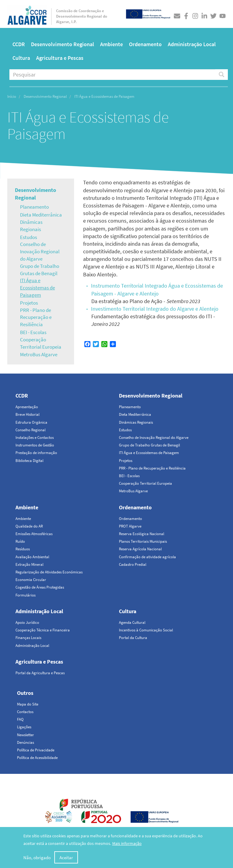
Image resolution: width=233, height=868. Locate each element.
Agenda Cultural (132, 622)
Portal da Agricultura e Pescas (40, 673)
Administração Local (192, 44)
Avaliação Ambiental (32, 557)
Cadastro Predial (133, 564)
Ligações (24, 727)
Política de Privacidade (36, 750)
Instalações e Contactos (35, 437)
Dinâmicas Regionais (31, 226)
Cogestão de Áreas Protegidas (40, 587)
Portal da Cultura (133, 638)
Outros (25, 693)
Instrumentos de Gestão (35, 445)
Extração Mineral (29, 564)
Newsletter (25, 735)
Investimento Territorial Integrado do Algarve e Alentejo (155, 309)
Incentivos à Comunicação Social (146, 630)
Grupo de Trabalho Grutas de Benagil (40, 270)
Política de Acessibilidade (37, 758)
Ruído (20, 541)
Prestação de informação (36, 453)
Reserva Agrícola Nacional (140, 549)
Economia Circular (31, 580)
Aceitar (66, 858)
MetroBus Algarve (39, 354)
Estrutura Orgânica (31, 422)
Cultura (21, 58)
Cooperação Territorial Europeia (41, 343)
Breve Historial (27, 414)
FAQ (20, 719)
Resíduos (23, 549)
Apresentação (27, 407)
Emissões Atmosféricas (34, 534)
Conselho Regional (30, 430)
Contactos (25, 712)
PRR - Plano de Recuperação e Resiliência (36, 317)
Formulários (25, 595)
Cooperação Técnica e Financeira (43, 630)
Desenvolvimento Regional (62, 44)
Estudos (29, 237)
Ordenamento (145, 44)
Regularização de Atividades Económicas (49, 572)
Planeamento (34, 207)
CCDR (19, 44)
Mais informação (127, 844)
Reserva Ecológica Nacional (142, 534)
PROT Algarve (130, 526)
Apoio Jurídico (27, 622)
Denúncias (25, 742)
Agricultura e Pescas (60, 58)
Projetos (29, 303)
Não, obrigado (37, 858)
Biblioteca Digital (29, 461)
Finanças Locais (28, 638)
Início (12, 96)
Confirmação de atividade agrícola (147, 557)
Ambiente (111, 44)
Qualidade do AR (29, 526)
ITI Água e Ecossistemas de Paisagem (37, 288)
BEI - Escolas (33, 332)
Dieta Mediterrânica (41, 215)
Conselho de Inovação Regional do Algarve (40, 251)
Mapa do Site (28, 704)
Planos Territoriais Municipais (143, 541)
